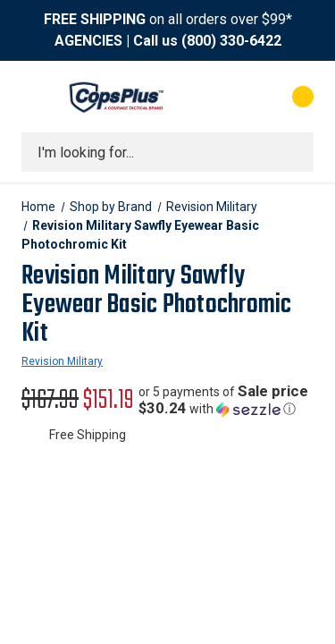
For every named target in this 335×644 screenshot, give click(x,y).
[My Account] (231, 97)
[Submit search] (294, 152)
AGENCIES (88, 41)
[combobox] (167, 152)
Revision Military (62, 361)
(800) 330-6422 (231, 41)
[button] (226, 400)
